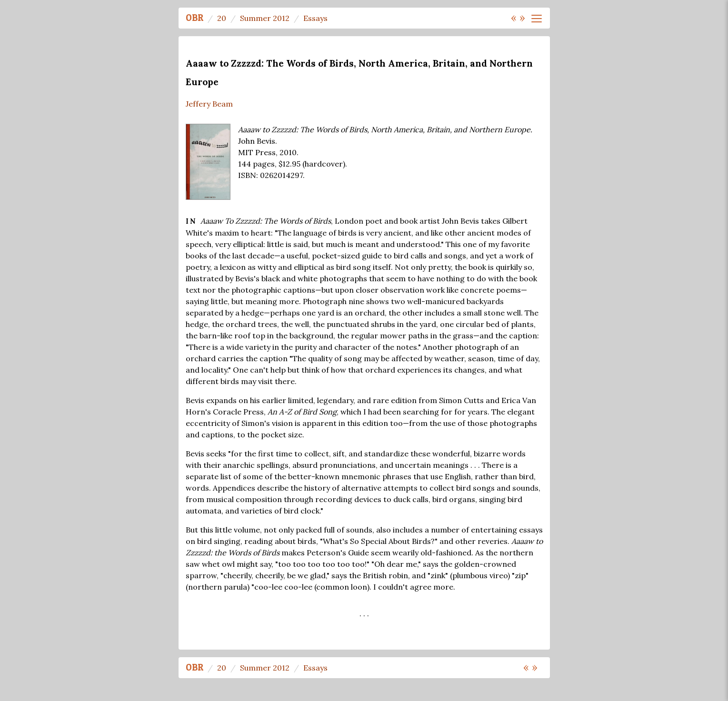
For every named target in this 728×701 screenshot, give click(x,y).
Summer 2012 (265, 18)
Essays (315, 18)
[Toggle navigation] (537, 19)
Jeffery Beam (209, 104)
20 (222, 18)
